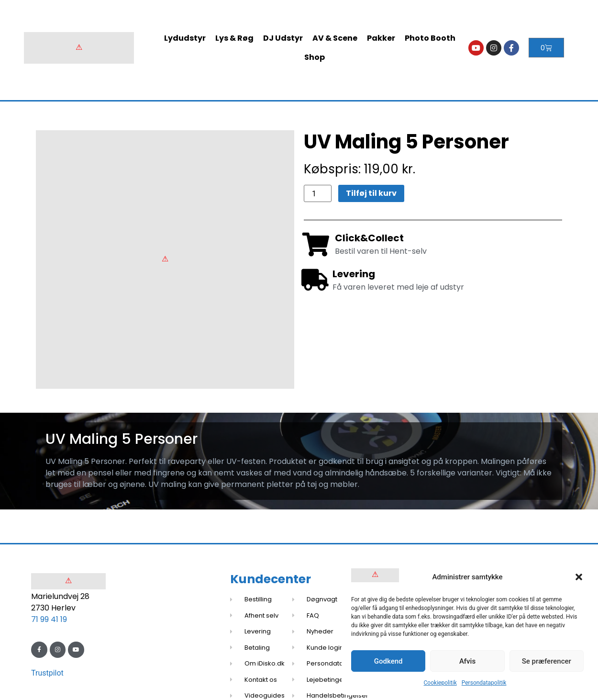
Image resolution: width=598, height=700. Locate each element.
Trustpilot (47, 673)
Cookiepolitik (440, 683)
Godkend (388, 661)
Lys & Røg (234, 38)
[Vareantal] (318, 193)
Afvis (467, 661)
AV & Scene (335, 38)
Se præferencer (547, 661)
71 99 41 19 (49, 619)
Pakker (381, 38)
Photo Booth (430, 38)
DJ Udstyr (283, 38)
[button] (579, 577)
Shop (315, 57)
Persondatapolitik (484, 683)
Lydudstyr (185, 38)
